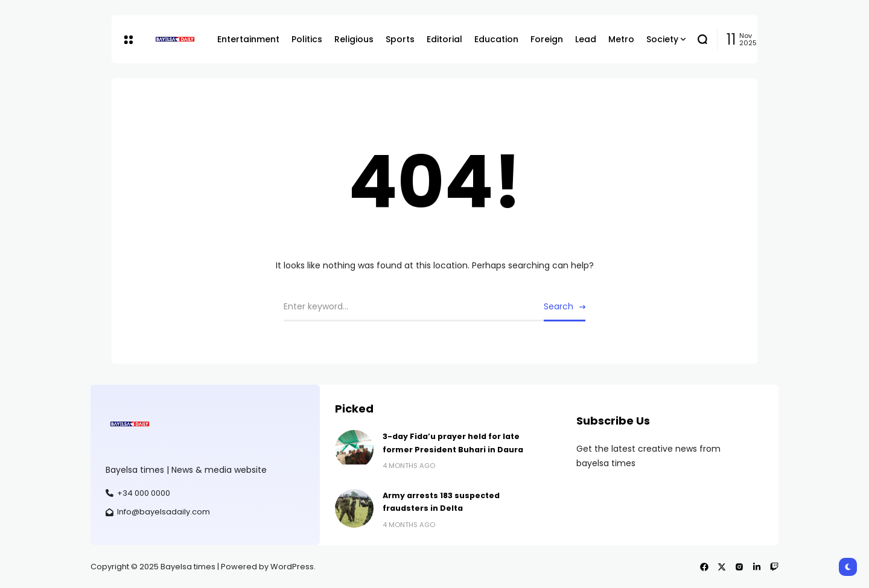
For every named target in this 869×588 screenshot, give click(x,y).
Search (559, 306)
